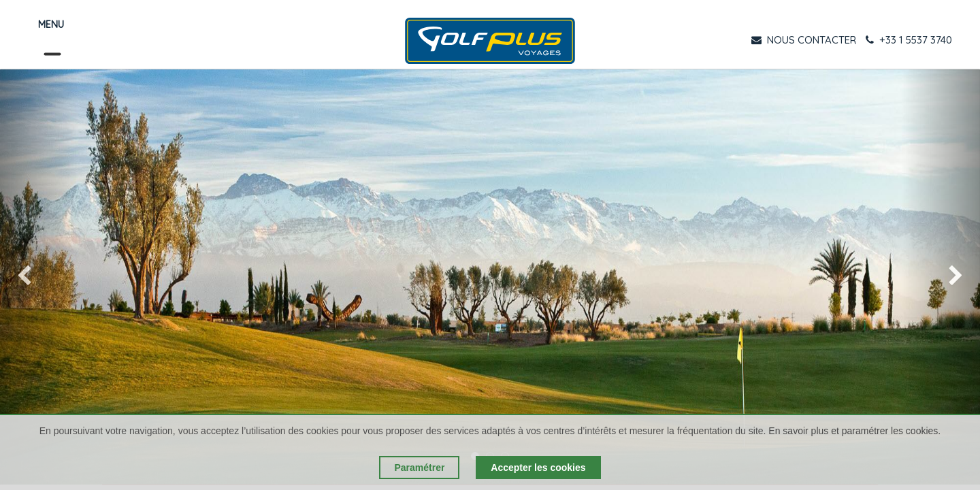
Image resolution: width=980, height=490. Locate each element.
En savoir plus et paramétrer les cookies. (854, 431)
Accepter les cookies (538, 468)
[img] (39, 277)
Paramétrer (419, 468)
